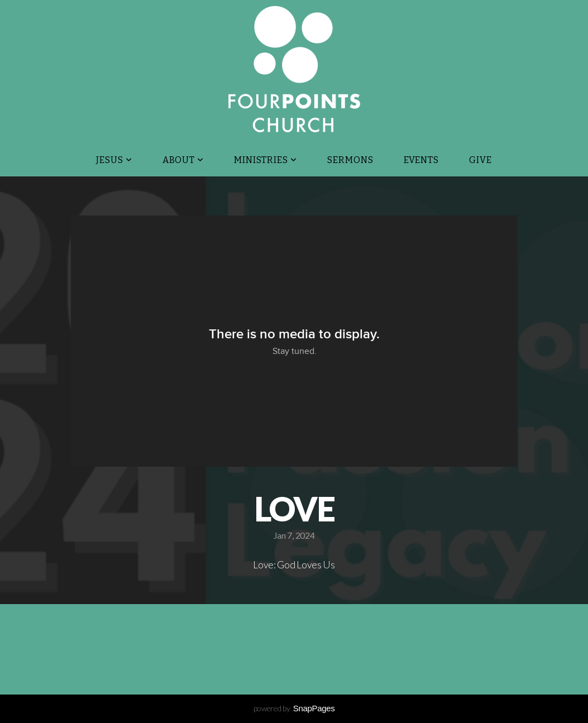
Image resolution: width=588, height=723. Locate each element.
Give (481, 160)
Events (422, 160)
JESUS (114, 160)
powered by (294, 708)
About (183, 160)
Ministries (266, 160)
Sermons (350, 160)
